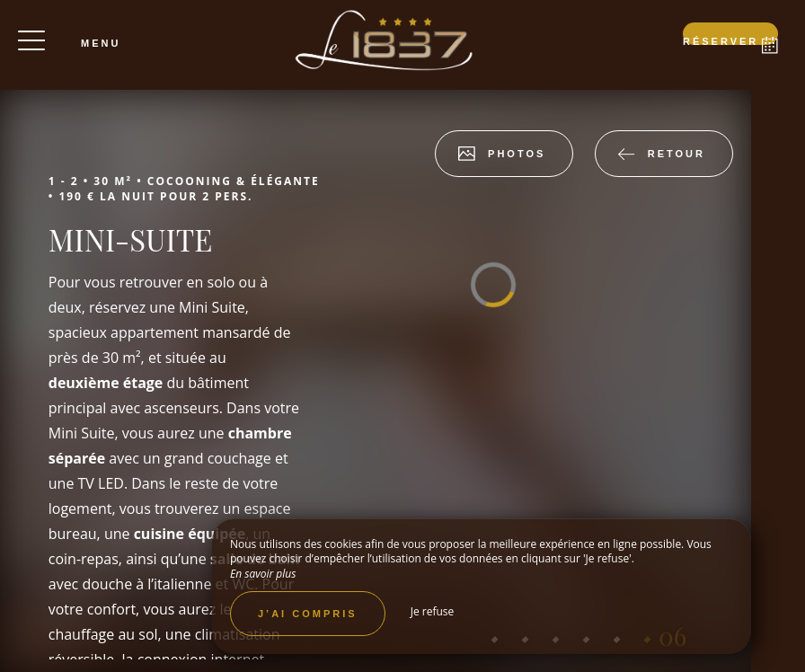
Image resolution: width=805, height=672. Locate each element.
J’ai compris (308, 614)
